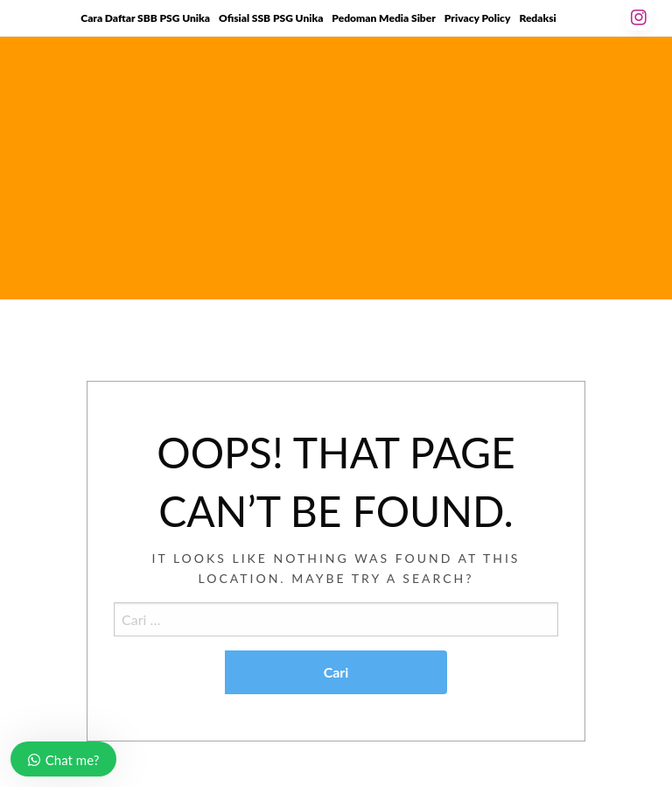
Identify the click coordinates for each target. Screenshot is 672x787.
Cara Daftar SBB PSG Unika (145, 18)
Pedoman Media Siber (383, 18)
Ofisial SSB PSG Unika (271, 18)
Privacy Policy (478, 18)
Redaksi (537, 18)
